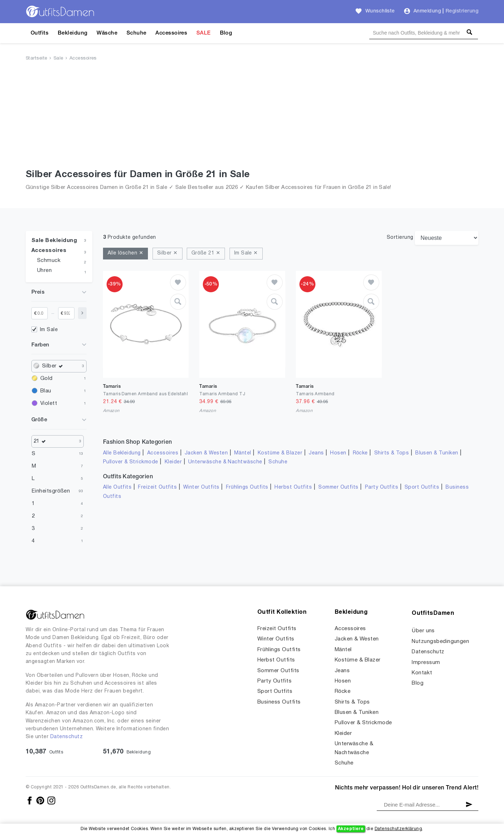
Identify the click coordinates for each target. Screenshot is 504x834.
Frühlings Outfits (247, 487)
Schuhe (137, 33)
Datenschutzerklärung (398, 829)
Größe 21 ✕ (206, 253)
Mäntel (243, 453)
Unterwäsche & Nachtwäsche (225, 462)
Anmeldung (427, 11)
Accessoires (171, 33)
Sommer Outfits (338, 487)
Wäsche (107, 33)
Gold (47, 379)
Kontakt (422, 673)
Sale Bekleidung (54, 241)
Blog (226, 33)
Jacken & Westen (206, 453)
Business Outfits (279, 702)
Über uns (423, 631)
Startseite (37, 58)
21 (41, 441)
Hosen (338, 453)
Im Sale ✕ (246, 253)
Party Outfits (382, 487)
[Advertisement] (252, 117)
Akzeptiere (351, 829)
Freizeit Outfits (157, 487)
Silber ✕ (168, 253)
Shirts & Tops (392, 453)
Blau (46, 391)
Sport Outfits (422, 487)
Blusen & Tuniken (437, 453)
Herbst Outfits (293, 487)
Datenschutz (66, 737)
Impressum (426, 663)
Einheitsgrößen (51, 491)
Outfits (40, 33)
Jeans (316, 453)
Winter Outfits (201, 487)
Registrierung (462, 11)
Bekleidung (73, 33)
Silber (54, 366)
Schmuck (49, 261)
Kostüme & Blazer (280, 453)
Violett (49, 403)
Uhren (44, 271)
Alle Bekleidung (122, 453)
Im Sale (49, 330)
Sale (58, 58)
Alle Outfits (117, 487)
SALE (204, 33)
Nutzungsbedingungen (440, 642)
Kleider (173, 462)
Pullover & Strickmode (131, 462)
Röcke (360, 453)
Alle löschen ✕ (126, 253)
